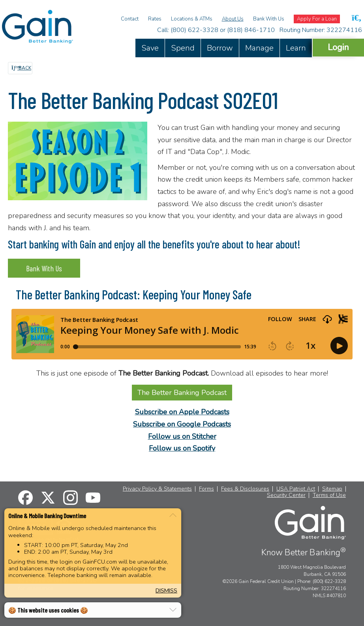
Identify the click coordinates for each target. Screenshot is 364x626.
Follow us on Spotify (182, 448)
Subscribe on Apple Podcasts (182, 412)
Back (21, 68)
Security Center (286, 495)
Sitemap (332, 489)
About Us (233, 19)
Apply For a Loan (317, 19)
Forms (206, 489)
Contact (130, 19)
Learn (296, 48)
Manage (259, 48)
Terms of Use (329, 495)
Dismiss (166, 590)
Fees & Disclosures (245, 489)
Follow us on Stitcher (182, 436)
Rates (155, 19)
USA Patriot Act (296, 489)
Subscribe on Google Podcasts (182, 424)
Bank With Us (269, 19)
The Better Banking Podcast (182, 393)
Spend (183, 48)
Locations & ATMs (192, 19)
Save (150, 48)
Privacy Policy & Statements (157, 489)
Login (338, 47)
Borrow (220, 48)
